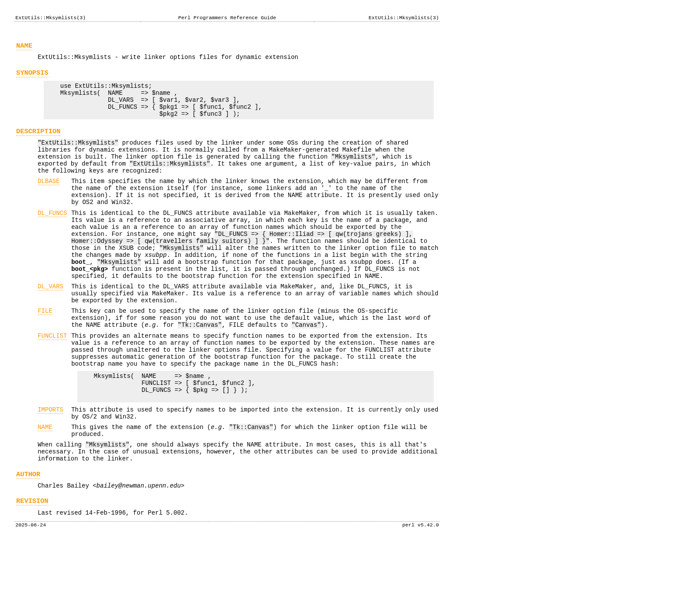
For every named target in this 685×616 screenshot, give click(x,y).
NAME (24, 48)
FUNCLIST (52, 383)
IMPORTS (50, 469)
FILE (45, 354)
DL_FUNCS (52, 239)
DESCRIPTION (38, 144)
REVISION (32, 572)
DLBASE (48, 202)
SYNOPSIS (32, 78)
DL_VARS (50, 326)
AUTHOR (28, 542)
